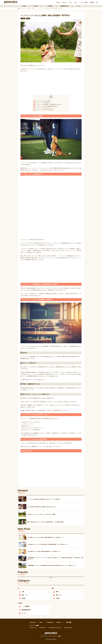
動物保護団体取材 (64, 6)
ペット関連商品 (49, 6)
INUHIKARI (43, 628)
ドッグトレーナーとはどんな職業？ (42, 101)
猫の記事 (36, 6)
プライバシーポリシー (53, 636)
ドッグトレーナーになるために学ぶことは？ (44, 108)
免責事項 (59, 636)
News (71, 2)
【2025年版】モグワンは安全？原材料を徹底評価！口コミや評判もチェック (44, 551)
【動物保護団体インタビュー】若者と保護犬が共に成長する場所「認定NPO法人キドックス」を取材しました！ (52, 565)
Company (50, 622)
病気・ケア (25, 595)
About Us (64, 2)
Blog (76, 2)
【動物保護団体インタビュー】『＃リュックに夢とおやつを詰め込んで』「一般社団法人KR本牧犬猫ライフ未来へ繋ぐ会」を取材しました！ (55, 558)
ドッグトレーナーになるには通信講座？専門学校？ (46, 106)
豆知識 (33, 8)
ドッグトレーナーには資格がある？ (42, 103)
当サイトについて (44, 636)
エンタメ (78, 6)
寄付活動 (92, 2)
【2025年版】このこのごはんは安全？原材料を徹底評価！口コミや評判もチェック (46, 537)
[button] (34, 592)
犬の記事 (24, 6)
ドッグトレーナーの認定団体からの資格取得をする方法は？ (48, 104)
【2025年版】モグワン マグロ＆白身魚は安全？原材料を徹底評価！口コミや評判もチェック (48, 544)
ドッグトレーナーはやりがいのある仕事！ (44, 110)
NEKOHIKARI (68, 628)
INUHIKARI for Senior (55, 628)
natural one (33, 628)
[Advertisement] (51, 83)
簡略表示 (51, 98)
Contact (59, 622)
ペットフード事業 (83, 2)
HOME (58, 2)
